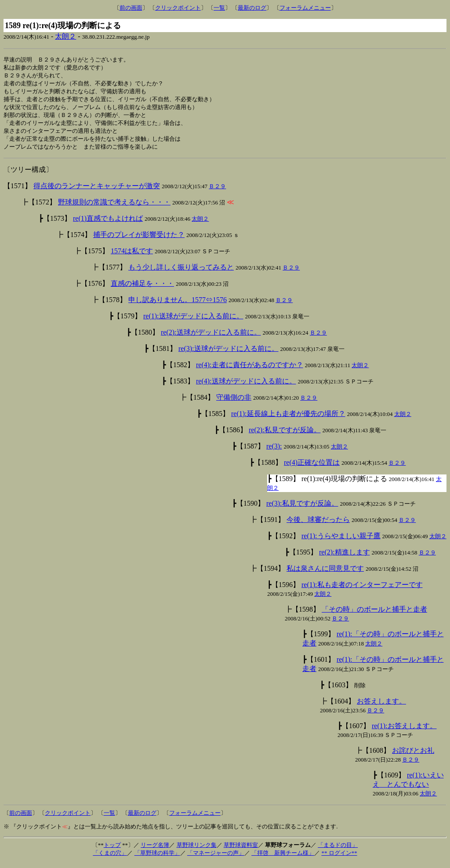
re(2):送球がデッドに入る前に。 (211, 337)
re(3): (274, 451)
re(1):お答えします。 (404, 731)
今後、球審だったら (318, 525)
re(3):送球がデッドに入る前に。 (229, 354)
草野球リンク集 (197, 850)
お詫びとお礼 (413, 756)
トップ (112, 850)
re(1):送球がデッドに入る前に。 (193, 321)
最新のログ (252, 8)
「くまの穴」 (110, 858)
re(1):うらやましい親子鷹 (341, 541)
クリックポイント (178, 8)
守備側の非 (234, 403)
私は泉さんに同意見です (325, 574)
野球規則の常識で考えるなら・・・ (114, 207)
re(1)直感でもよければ (108, 224)
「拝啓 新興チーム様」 (283, 858)
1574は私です (132, 256)
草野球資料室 (241, 850)
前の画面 (131, 8)
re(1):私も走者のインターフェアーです (362, 590)
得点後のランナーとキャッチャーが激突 (97, 191)
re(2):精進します (345, 557)
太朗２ (65, 36)
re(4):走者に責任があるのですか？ (250, 370)
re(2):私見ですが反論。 (285, 435)
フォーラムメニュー (305, 8)
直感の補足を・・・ (142, 289)
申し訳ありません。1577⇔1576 (178, 305)
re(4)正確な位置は (312, 468)
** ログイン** (339, 858)
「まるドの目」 (338, 850)
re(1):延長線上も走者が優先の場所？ (288, 419)
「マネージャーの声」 (216, 858)
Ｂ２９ (217, 191)
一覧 (219, 8)
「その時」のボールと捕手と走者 (374, 615)
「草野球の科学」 (157, 858)
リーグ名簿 (155, 850)
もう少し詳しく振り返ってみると (181, 272)
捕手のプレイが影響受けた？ (139, 240)
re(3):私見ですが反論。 (302, 509)
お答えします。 (381, 706)
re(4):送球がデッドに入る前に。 (246, 386)
